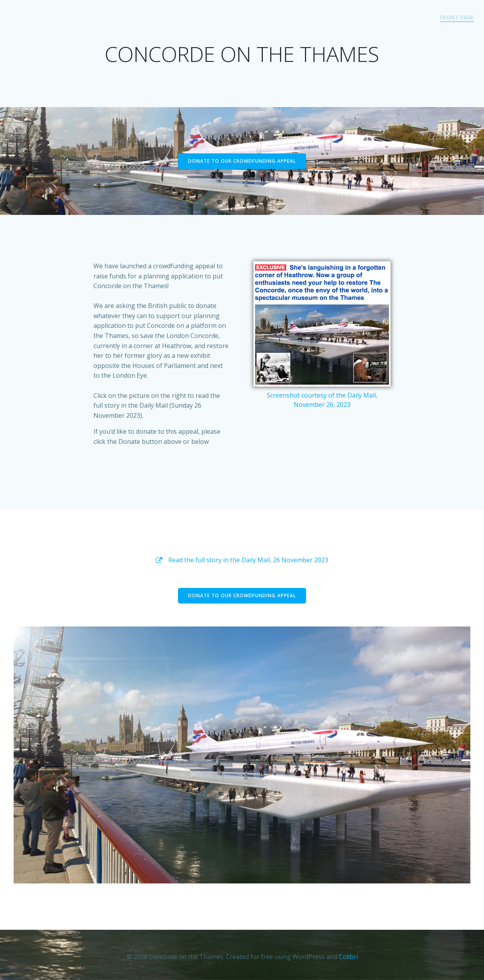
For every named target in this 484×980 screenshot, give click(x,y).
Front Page (457, 18)
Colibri (348, 957)
